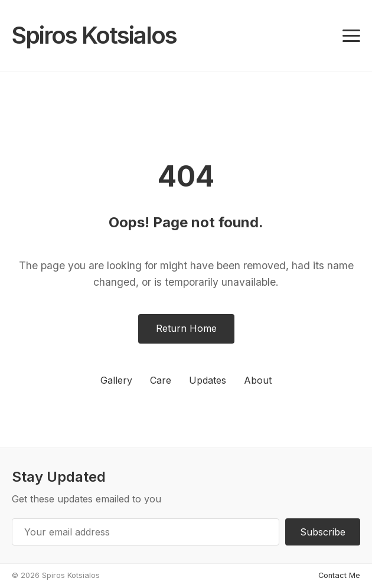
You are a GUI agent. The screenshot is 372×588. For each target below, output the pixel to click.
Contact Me (339, 575)
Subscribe (323, 532)
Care (161, 380)
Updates (208, 380)
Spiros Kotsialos (94, 35)
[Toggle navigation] (351, 36)
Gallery (116, 380)
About (258, 380)
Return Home (186, 328)
